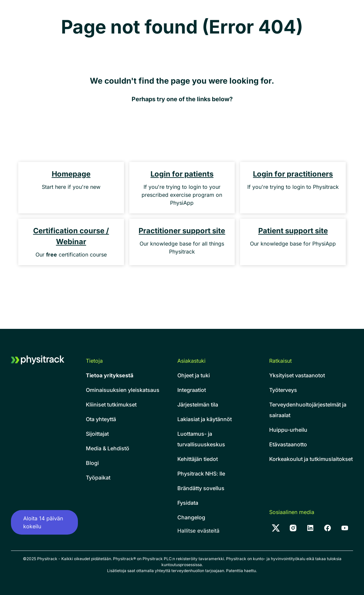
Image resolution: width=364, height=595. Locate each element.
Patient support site (293, 231)
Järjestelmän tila (198, 405)
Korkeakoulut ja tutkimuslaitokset (311, 459)
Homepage (71, 174)
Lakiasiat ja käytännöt (205, 419)
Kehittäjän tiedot (198, 459)
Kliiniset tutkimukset (111, 405)
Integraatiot (192, 390)
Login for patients (182, 174)
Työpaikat (98, 478)
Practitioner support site (182, 231)
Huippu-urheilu (288, 430)
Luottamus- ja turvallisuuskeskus (201, 439)
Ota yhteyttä (101, 419)
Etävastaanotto (288, 444)
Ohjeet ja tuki (194, 375)
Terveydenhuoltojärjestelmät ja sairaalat (308, 410)
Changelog (191, 517)
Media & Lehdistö (108, 448)
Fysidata (188, 503)
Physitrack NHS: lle (201, 474)
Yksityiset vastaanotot (297, 375)
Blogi (92, 463)
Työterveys (283, 390)
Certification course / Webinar (71, 236)
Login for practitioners (293, 174)
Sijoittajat (97, 434)
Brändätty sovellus (201, 488)
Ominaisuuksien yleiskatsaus (123, 390)
